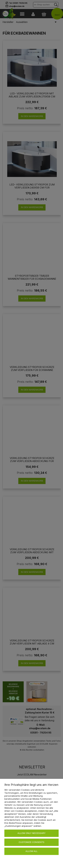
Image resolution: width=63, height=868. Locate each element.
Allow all (32, 851)
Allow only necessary (32, 833)
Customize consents (31, 842)
